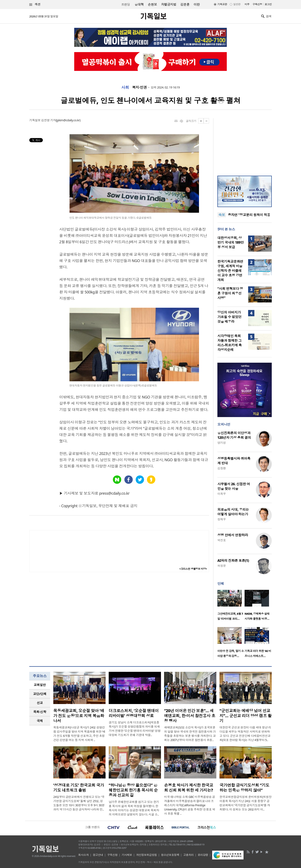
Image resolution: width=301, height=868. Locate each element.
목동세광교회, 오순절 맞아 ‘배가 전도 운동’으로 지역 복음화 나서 (79, 716)
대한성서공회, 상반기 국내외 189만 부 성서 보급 (231, 242)
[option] (231, 606)
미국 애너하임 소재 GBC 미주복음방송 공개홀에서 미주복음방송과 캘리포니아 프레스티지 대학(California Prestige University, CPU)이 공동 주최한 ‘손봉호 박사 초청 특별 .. (190, 805)
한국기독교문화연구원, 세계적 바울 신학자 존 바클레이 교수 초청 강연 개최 (230, 271)
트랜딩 (126, 4)
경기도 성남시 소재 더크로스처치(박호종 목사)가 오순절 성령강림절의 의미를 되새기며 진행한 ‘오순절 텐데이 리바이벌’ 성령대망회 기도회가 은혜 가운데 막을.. (135, 729)
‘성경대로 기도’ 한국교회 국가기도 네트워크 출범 (79, 788)
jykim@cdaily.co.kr (68, 120)
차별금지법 (169, 4)
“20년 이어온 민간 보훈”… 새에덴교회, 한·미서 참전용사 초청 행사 (190, 716)
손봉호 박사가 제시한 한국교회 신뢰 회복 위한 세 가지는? (189, 788)
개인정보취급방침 (147, 855)
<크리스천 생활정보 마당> (193, 569)
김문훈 (185, 4)
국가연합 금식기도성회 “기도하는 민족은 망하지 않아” (244, 788)
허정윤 (222, 566)
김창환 (222, 468)
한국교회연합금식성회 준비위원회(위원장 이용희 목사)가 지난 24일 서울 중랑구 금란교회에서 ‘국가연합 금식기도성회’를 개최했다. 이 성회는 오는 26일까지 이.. (246, 803)
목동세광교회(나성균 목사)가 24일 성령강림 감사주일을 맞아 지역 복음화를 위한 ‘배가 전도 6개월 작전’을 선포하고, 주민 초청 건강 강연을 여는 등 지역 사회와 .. (79, 734)
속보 (222, 215)
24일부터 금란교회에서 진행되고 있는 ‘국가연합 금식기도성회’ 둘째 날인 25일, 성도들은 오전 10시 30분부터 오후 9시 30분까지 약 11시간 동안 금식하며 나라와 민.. (79, 803)
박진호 (222, 540)
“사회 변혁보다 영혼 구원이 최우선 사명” (230, 293)
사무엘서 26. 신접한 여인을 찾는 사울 (234, 486)
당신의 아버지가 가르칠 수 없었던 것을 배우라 (229, 317)
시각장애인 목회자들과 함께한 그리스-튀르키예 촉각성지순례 (230, 343)
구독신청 (257, 4)
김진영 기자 (48, 120)
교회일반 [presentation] (40, 685)
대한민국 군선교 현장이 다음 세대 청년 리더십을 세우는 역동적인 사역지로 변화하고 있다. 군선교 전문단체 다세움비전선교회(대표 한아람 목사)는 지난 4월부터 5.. (245, 734)
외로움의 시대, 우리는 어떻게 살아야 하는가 (233, 512)
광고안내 (98, 855)
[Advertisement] (245, 144)
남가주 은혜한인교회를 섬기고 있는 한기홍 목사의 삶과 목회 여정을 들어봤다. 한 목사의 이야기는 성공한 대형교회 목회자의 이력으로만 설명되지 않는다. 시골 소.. (134, 808)
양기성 (222, 443)
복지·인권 (139, 87)
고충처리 (189, 855)
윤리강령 (203, 855)
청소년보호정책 (170, 855)
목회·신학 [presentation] (40, 712)
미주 (247, 4)
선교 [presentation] (40, 703)
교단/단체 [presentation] (40, 694)
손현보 (152, 4)
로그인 (268, 4)
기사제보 (127, 855)
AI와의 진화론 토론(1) (233, 561)
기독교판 (222, 4)
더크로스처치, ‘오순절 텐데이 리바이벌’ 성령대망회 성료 (134, 713)
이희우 (222, 494)
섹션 (35, 4)
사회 (125, 87)
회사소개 (83, 855)
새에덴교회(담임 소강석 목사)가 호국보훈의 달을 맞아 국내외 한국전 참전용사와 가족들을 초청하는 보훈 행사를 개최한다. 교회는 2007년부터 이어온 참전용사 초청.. (190, 734)
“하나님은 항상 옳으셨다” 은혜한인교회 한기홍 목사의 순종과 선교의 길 (133, 790)
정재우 (222, 519)
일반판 (237, 4)
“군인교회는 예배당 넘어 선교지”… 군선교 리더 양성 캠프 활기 (246, 716)
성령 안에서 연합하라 (233, 535)
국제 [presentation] (40, 721)
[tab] (40, 685)
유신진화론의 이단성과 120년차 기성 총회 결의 (234, 435)
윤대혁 (139, 4)
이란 (197, 4)
